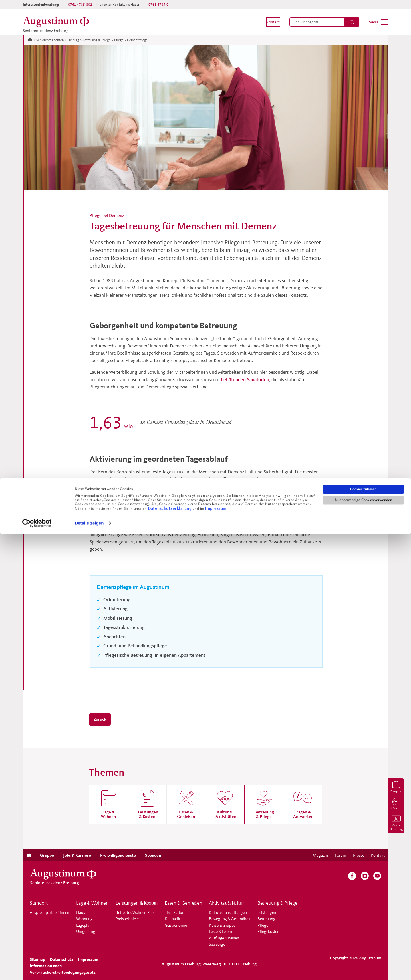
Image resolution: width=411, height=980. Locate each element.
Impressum (216, 954)
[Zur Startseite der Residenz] (58, 22)
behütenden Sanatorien (245, 379)
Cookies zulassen (363, 935)
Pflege (119, 40)
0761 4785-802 (80, 4)
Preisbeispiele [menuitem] (127, 919)
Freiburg (73, 40)
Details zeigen (89, 969)
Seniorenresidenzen (50, 40)
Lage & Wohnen (92, 903)
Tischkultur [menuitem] (174, 912)
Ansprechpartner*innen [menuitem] (50, 912)
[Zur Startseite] (30, 39)
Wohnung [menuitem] (84, 919)
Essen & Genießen (183, 903)
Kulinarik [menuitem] (172, 919)
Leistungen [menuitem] (267, 912)
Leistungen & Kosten (137, 903)
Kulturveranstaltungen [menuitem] (228, 912)
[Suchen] (352, 22)
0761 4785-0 (158, 4)
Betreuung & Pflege (97, 40)
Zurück (100, 719)
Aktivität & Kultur (226, 903)
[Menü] (378, 22)
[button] (269, 22)
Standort (39, 903)
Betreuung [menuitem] (266, 919)
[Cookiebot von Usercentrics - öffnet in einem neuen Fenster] (37, 969)
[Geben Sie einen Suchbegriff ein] (324, 22)
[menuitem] (269, 22)
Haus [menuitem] (81, 912)
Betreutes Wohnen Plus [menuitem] (135, 912)
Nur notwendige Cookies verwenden (363, 946)
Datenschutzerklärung (170, 954)
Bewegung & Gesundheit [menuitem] (230, 919)
